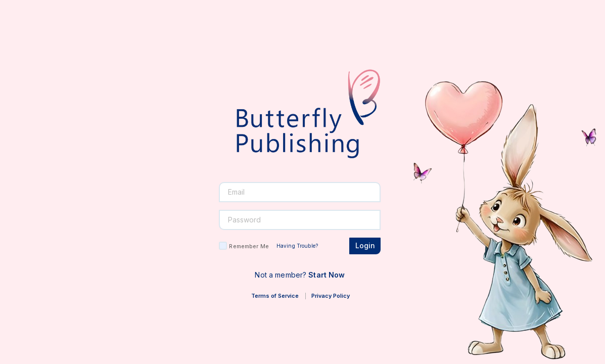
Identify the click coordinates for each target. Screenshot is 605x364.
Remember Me (249, 246)
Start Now (327, 275)
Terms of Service (275, 296)
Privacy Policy (331, 296)
